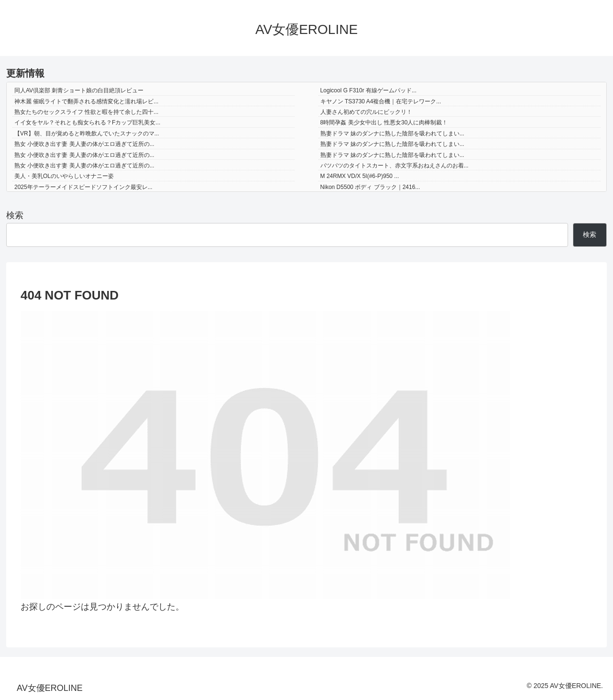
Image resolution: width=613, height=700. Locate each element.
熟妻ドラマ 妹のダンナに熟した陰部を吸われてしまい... (392, 133)
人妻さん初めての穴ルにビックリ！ (366, 112)
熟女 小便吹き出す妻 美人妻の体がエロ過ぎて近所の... (84, 144)
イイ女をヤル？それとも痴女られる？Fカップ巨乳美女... (87, 122)
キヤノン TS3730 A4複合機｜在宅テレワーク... (381, 101)
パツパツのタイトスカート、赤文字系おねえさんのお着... (394, 166)
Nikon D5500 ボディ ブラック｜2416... (370, 187)
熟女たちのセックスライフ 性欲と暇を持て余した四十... (86, 112)
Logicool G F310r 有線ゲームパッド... (368, 90)
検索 (15, 215)
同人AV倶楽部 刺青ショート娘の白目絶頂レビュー (79, 90)
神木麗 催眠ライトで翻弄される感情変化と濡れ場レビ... (86, 101)
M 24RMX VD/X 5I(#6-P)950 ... (360, 176)
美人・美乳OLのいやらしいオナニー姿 (64, 176)
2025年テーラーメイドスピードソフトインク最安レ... (83, 187)
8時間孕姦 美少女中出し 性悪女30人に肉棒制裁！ (384, 122)
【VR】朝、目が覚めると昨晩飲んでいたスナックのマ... (87, 133)
